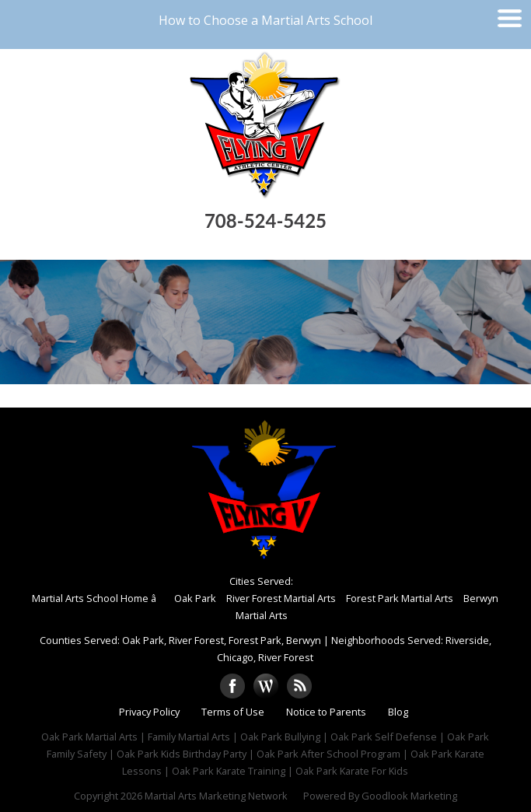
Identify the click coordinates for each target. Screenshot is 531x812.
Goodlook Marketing (409, 796)
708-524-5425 (265, 220)
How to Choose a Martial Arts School (265, 20)
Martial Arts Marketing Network (216, 796)
